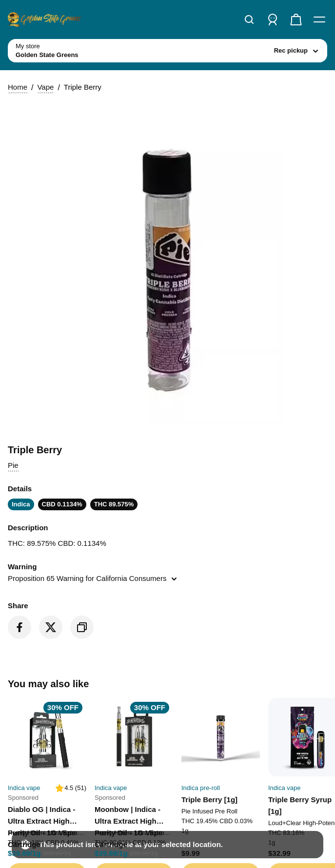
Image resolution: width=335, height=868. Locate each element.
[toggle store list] (81, 138)
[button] (167, 307)
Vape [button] (35, 241)
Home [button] (13, 241)
